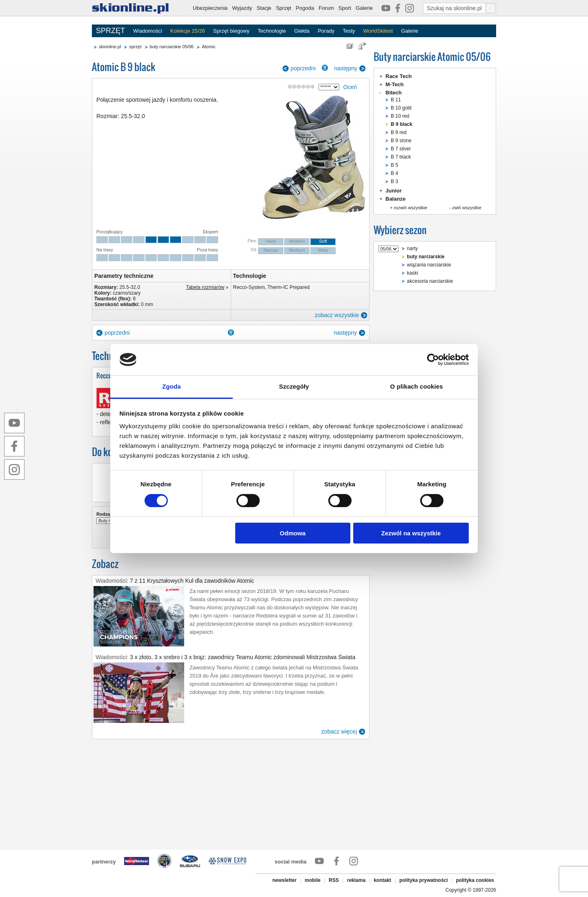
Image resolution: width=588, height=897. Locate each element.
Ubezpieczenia (210, 8)
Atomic (209, 47)
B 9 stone (401, 141)
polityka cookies (475, 880)
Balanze (395, 199)
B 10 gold (401, 108)
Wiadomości (148, 31)
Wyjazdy (242, 8)
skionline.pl (110, 47)
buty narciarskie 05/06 (172, 47)
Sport (345, 8)
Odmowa (293, 533)
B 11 (396, 100)
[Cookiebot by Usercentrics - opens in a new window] (433, 360)
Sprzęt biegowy (231, 31)
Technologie (272, 31)
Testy (349, 31)
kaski (413, 273)
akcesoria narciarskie (430, 281)
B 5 (394, 165)
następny (346, 68)
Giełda (302, 31)
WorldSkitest (378, 31)
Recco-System (249, 287)
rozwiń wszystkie (410, 208)
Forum (326, 8)
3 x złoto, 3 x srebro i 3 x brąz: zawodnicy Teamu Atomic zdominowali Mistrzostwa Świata (243, 657)
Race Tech (399, 76)
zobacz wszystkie (337, 315)
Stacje (264, 8)
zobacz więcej (339, 731)
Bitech (394, 93)
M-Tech (395, 84)
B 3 (394, 181)
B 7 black (401, 157)
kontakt (382, 880)
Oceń (350, 87)
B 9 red (399, 132)
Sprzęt (284, 8)
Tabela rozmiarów (205, 287)
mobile (313, 880)
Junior (394, 191)
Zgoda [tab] (171, 386)
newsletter (284, 880)
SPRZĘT (110, 31)
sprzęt (135, 47)
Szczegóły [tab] (294, 386)
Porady (326, 31)
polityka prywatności (424, 880)
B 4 (394, 173)
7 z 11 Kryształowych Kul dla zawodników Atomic (192, 581)
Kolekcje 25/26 (188, 31)
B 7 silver (401, 149)
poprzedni (303, 68)
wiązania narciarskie (429, 265)
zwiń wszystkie (467, 208)
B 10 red (400, 116)
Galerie (364, 8)
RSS (334, 880)
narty (413, 248)
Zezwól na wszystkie (411, 533)
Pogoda (305, 8)
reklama (356, 880)
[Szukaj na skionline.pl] (491, 8)
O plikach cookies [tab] (416, 386)
